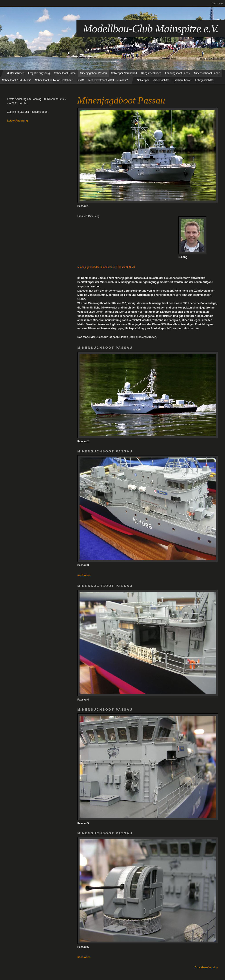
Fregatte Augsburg (39, 73)
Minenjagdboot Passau (93, 73)
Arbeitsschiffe (161, 80)
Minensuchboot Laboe (207, 73)
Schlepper (143, 80)
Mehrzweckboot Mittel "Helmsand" (108, 80)
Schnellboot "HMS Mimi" (16, 80)
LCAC (80, 80)
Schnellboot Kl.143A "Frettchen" (54, 80)
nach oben (84, 575)
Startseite (217, 3)
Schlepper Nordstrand (124, 73)
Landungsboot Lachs (177, 73)
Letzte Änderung (17, 121)
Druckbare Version (206, 967)
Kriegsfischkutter (151, 73)
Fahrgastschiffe (204, 80)
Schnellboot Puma (65, 73)
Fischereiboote (182, 80)
